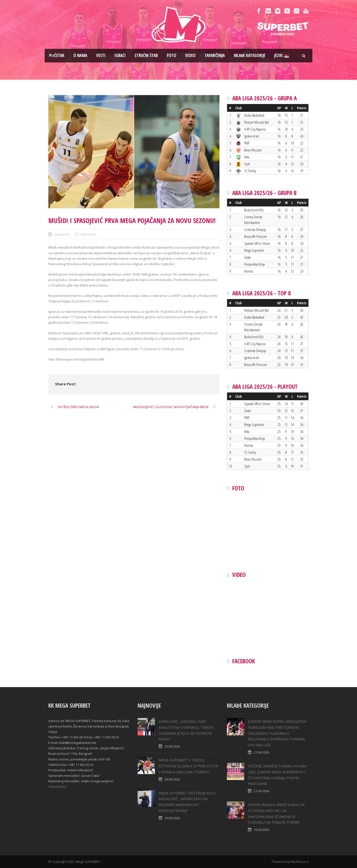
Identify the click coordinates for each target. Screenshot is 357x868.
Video (190, 55)
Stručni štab (146, 55)
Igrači (120, 55)
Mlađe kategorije (250, 55)
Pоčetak (57, 55)
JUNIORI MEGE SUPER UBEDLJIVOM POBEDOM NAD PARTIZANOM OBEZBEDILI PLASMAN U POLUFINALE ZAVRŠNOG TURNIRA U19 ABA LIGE (277, 733)
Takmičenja (215, 55)
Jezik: (282, 55)
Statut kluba (57, 786)
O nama (80, 55)
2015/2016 (88, 234)
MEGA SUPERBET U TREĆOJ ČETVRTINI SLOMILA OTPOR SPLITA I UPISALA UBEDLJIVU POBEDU (188, 766)
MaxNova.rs (300, 862)
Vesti (101, 55)
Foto (172, 55)
